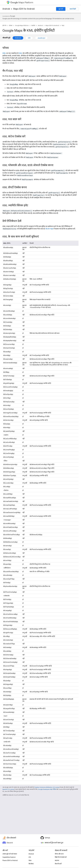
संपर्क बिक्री (73, 9)
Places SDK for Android (10, 860)
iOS (29, 38)
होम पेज (4, 25)
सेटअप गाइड (49, 229)
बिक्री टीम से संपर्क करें (61, 857)
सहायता (57, 860)
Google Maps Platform (22, 25)
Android (6, 9)
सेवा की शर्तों (58, 864)
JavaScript (41, 38)
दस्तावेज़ (33, 25)
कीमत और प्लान (59, 854)
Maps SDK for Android (24, 9)
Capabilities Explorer (9, 857)
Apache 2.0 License (8, 789)
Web (30, 860)
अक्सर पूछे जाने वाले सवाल (10, 854)
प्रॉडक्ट (11, 25)
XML (21, 53)
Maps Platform (22, 3)
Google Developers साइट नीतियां (47, 789)
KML (4, 53)
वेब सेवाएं (31, 864)
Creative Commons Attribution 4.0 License (47, 787)
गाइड (63, 25)
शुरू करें (61, 9)
